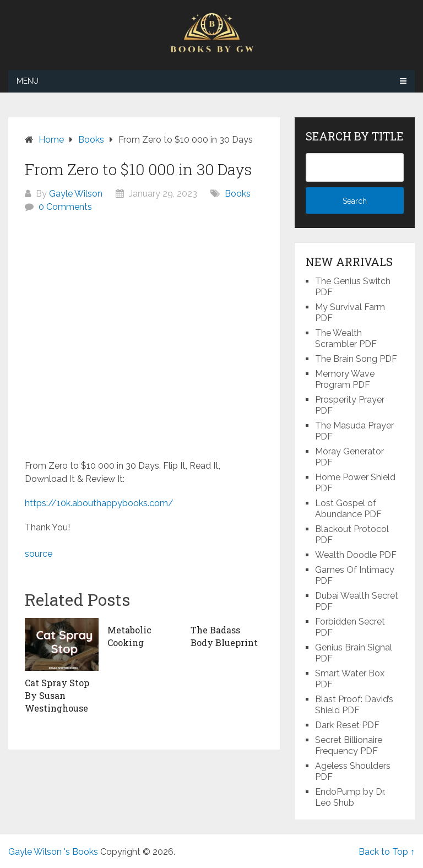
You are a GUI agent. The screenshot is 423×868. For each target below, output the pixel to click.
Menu (28, 81)
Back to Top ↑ (387, 852)
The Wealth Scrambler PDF (346, 338)
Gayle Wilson (76, 194)
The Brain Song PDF (356, 359)
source (39, 554)
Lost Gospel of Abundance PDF (348, 509)
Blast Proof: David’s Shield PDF (354, 705)
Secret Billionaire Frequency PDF (349, 745)
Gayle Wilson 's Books (53, 852)
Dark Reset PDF (347, 725)
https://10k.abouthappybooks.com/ (99, 503)
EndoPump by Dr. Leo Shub (350, 797)
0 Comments (65, 207)
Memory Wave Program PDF (345, 379)
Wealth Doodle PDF (356, 555)
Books (238, 194)
